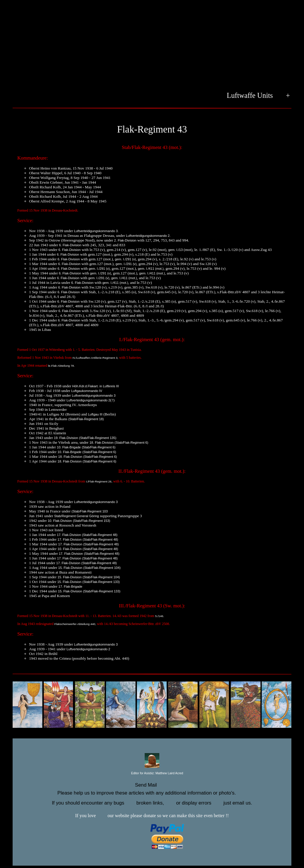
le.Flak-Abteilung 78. (61, 366)
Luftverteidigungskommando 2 (88, 400)
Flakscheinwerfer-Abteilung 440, (75, 624)
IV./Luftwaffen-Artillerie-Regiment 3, (95, 358)
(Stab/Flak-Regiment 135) (98, 438)
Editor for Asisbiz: (152, 774)
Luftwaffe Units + (258, 96)
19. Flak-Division (66, 438)
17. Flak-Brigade (70, 587)
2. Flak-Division (125, 240)
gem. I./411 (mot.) (151, 269)
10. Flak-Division (60, 521)
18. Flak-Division (102, 443)
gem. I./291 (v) (126, 259)
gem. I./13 (175, 250)
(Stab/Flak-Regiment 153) (91, 521)
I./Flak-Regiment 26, (99, 481)
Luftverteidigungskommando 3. (96, 231)
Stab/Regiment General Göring (77, 516)
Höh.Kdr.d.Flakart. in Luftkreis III (96, 386)
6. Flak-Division (70, 245)
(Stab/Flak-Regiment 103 (90, 511)
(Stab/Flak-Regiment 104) (102, 568)
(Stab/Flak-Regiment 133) (101, 582)
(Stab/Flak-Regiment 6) (131, 443)
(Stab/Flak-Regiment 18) (86, 419)
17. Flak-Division (69, 535)
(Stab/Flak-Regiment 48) (100, 535)
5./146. (160, 616)
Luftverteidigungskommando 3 (94, 396)
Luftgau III (95, 414)
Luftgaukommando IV (87, 391)
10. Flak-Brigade (69, 447)
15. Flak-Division (70, 568)
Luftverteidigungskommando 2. (148, 236)
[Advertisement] (152, 46)
